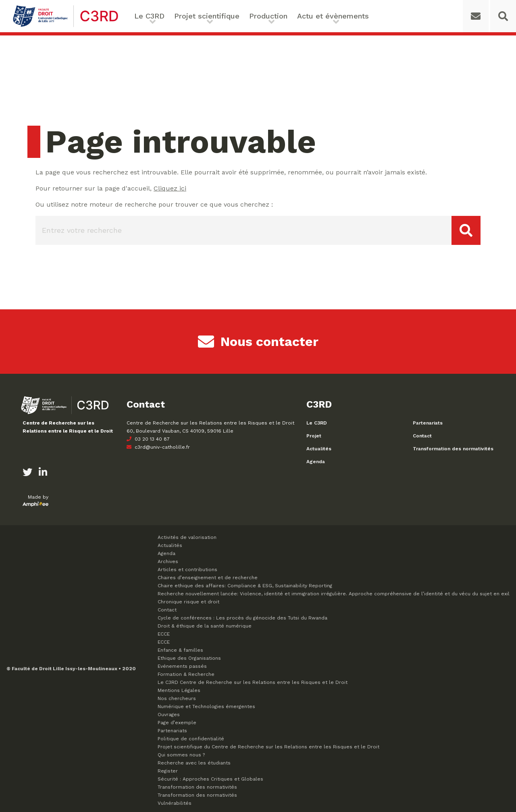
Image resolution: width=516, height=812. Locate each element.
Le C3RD (149, 16)
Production (268, 16)
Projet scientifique (207, 16)
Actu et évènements (333, 16)
